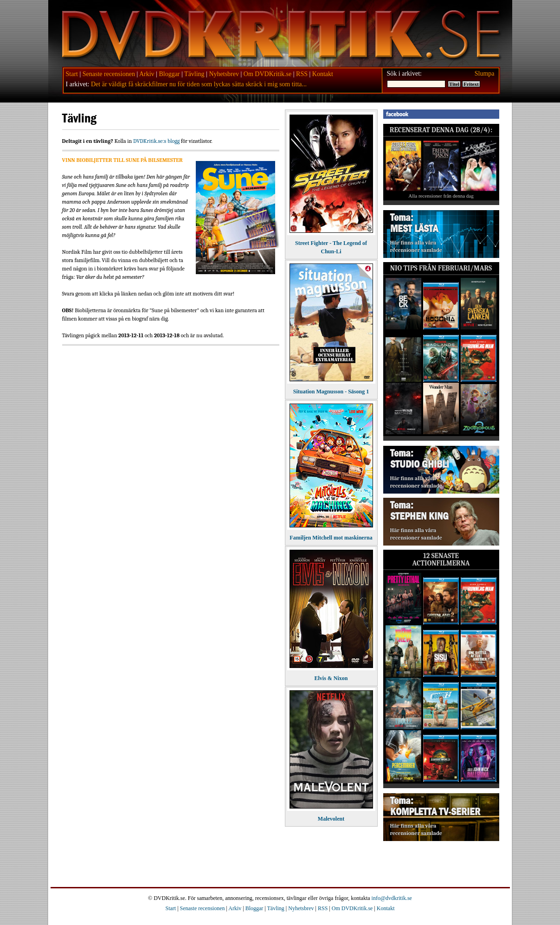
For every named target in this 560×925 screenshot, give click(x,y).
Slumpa (485, 74)
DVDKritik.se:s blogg (156, 141)
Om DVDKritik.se (267, 74)
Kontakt (323, 74)
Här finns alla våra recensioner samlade (416, 246)
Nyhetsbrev (224, 74)
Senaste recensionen (109, 74)
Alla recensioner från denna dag (441, 196)
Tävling (194, 74)
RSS (302, 74)
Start (72, 74)
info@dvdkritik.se (392, 898)
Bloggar (169, 74)
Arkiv (147, 74)
